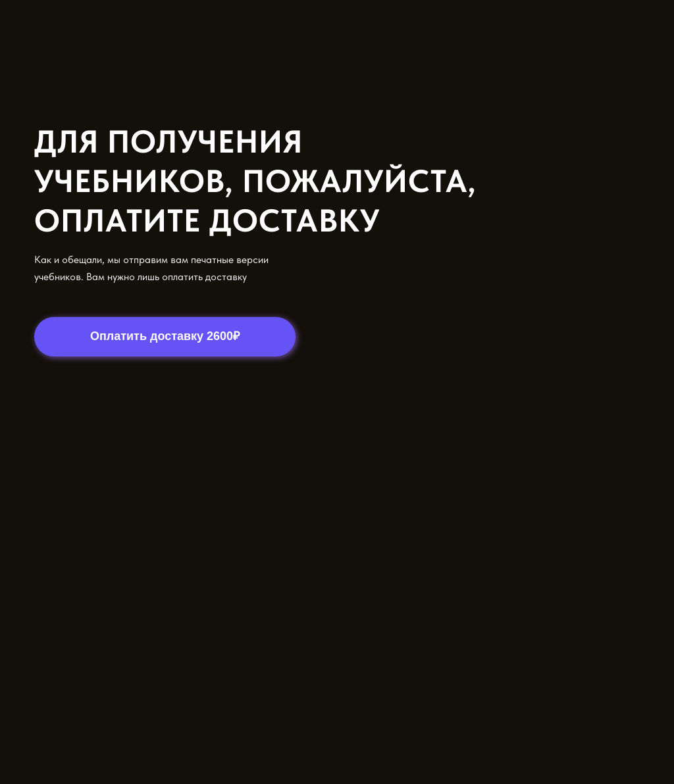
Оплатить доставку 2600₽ (165, 336)
